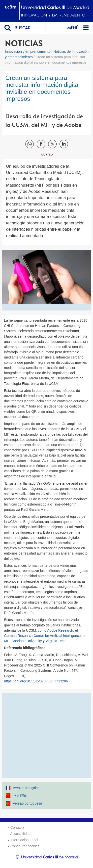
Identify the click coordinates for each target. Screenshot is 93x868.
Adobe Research (60, 630)
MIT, (8, 641)
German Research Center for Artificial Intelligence (42, 636)
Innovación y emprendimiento (28, 51)
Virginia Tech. (57, 641)
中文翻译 (20, 796)
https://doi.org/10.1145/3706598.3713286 (36, 681)
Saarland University (27, 641)
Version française (26, 788)
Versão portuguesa (27, 803)
